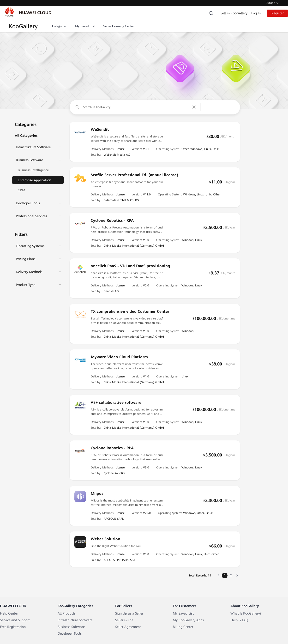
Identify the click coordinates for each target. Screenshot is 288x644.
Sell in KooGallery (234, 13)
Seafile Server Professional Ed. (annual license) (135, 175)
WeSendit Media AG (117, 155)
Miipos (97, 493)
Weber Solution (105, 539)
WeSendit (100, 129)
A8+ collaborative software (116, 402)
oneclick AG (111, 291)
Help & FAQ (239, 620)
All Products (67, 613)
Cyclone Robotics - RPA (112, 220)
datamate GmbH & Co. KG (121, 200)
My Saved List (85, 26)
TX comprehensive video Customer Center (130, 311)
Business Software (71, 627)
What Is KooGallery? (246, 613)
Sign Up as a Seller (129, 613)
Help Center (9, 613)
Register (278, 13)
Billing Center (183, 627)
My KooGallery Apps (188, 620)
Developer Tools (70, 633)
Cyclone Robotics (114, 473)
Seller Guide (124, 620)
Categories (59, 26)
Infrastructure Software (75, 620)
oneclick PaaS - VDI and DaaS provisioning (130, 266)
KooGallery (23, 26)
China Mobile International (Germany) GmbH (134, 246)
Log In (256, 13)
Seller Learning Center (119, 26)
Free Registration (13, 627)
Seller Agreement (128, 627)
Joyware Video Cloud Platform (119, 357)
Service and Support (15, 620)
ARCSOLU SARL (114, 519)
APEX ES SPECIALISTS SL (120, 560)
